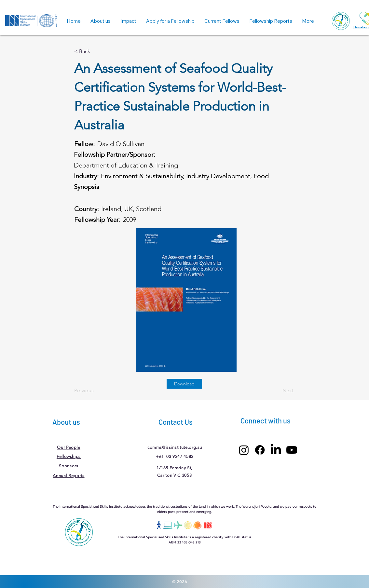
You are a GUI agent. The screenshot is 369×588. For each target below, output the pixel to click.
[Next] (277, 391)
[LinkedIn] (276, 450)
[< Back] (96, 51)
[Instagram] (244, 450)
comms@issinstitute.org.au (175, 447)
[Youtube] (292, 450)
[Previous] (96, 391)
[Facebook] (260, 450)
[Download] (184, 384)
